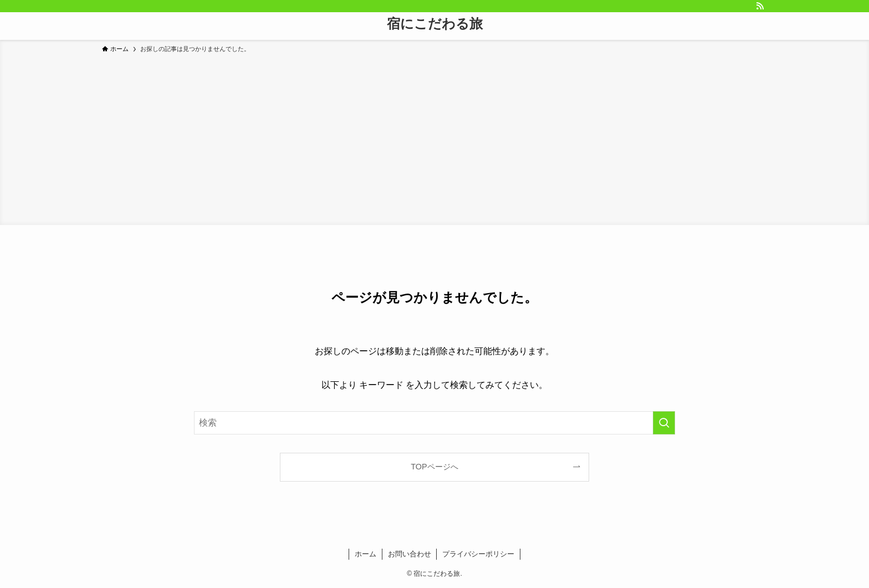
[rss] (760, 6)
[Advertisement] (434, 137)
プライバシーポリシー (478, 554)
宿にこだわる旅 (435, 24)
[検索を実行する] (664, 423)
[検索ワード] (434, 423)
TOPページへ (434, 467)
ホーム (366, 554)
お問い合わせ (410, 554)
